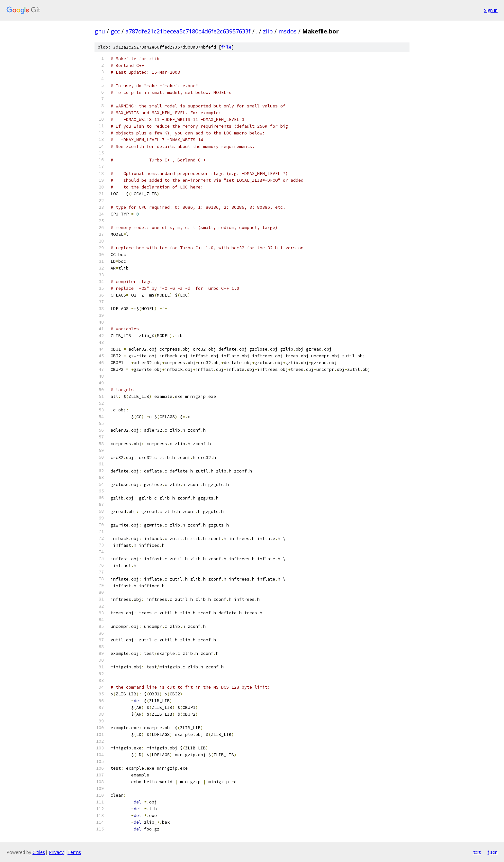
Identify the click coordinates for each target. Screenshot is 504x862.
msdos (288, 31)
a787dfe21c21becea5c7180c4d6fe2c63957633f (188, 31)
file (226, 47)
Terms (74, 852)
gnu (100, 31)
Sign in (491, 10)
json (492, 852)
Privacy (56, 852)
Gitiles (39, 852)
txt (477, 852)
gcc (115, 31)
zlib (268, 31)
